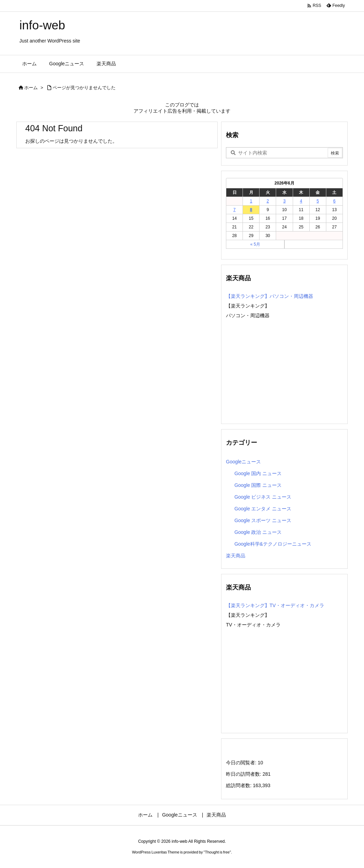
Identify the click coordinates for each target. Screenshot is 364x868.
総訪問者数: (239, 785)
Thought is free (217, 852)
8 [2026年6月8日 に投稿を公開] (251, 210)
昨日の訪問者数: (244, 774)
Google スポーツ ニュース (263, 520)
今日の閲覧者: (242, 763)
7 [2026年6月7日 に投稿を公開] (234, 210)
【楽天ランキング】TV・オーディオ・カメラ (275, 605)
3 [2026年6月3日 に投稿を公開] (285, 201)
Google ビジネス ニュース (263, 497)
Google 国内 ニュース (258, 473)
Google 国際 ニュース (258, 485)
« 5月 (255, 244)
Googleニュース (243, 462)
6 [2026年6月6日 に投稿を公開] (334, 201)
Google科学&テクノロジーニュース (273, 544)
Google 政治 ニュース (258, 532)
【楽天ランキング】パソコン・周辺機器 (270, 296)
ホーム (31, 88)
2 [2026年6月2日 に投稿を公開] (268, 201)
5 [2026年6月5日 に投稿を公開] (318, 201)
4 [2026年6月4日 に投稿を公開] (301, 201)
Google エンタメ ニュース (263, 509)
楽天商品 (236, 556)
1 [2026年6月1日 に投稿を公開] (251, 201)
